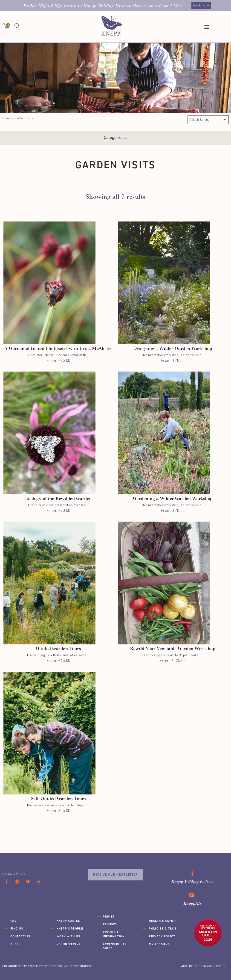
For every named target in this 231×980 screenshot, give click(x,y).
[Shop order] (208, 120)
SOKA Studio (217, 966)
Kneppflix (192, 904)
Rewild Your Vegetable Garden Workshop (173, 648)
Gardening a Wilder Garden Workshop (173, 498)
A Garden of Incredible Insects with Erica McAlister (58, 348)
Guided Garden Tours (58, 648)
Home (6, 118)
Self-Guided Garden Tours (58, 798)
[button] (207, 27)
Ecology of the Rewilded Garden (58, 498)
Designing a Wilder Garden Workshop (173, 348)
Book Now (201, 5)
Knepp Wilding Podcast (193, 882)
